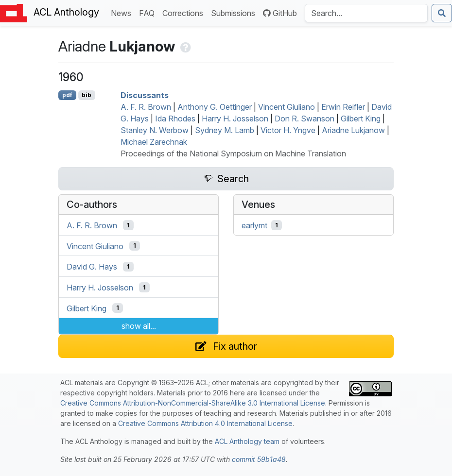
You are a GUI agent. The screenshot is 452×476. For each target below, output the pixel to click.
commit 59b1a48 (259, 459)
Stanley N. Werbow (155, 130)
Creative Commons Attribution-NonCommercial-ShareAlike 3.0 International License (193, 403)
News (123, 12)
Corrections (185, 12)
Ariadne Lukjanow (353, 130)
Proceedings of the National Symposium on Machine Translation (233, 153)
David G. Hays (92, 267)
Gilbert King (361, 119)
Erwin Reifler (343, 107)
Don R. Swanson (304, 119)
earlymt (254, 225)
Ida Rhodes (175, 119)
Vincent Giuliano (287, 107)
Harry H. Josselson (235, 119)
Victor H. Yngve (288, 130)
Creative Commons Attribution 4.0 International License (205, 423)
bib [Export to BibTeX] (87, 95)
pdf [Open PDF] (67, 95)
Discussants (145, 95)
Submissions (235, 12)
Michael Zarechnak (154, 142)
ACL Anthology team (247, 441)
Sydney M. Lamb (225, 130)
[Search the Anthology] (366, 13)
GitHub (280, 13)
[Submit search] (442, 13)
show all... (139, 326)
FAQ (149, 12)
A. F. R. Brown (146, 107)
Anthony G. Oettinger (215, 107)
